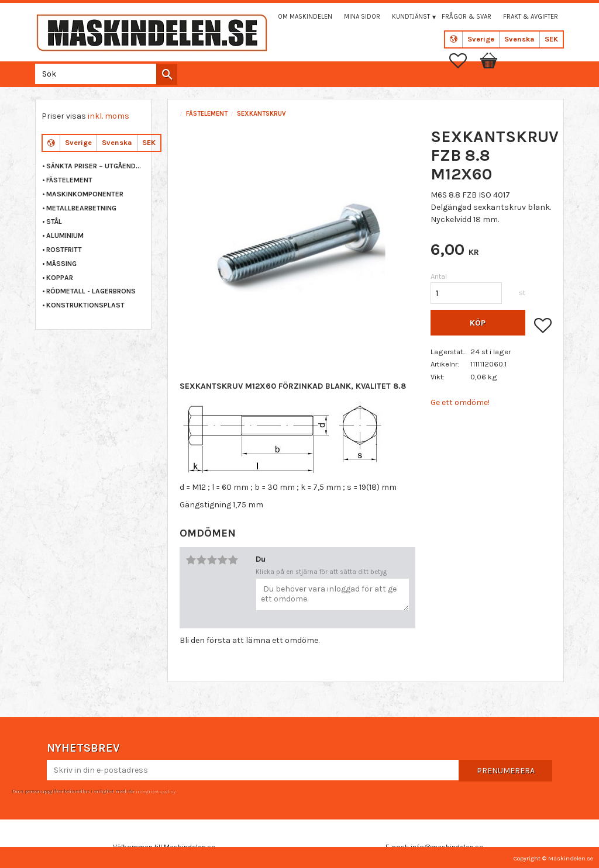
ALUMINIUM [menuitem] (65, 236)
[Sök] (167, 74)
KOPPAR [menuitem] (60, 278)
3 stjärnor (212, 560)
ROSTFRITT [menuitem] (64, 250)
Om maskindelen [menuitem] (305, 17)
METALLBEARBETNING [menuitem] (81, 208)
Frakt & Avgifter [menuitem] (531, 17)
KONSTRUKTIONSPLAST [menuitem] (85, 305)
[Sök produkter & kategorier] (104, 74)
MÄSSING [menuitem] (61, 264)
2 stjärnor (201, 560)
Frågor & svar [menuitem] (467, 17)
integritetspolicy (155, 791)
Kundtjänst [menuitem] (411, 17)
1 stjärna (191, 560)
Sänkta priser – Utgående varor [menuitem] (96, 166)
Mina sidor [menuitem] (362, 17)
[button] (464, 61)
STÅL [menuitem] (54, 222)
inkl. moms (109, 116)
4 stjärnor (222, 560)
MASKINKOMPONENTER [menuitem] (85, 194)
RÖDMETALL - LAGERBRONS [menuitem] (91, 291)
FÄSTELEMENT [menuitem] (69, 180)
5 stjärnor (233, 560)
